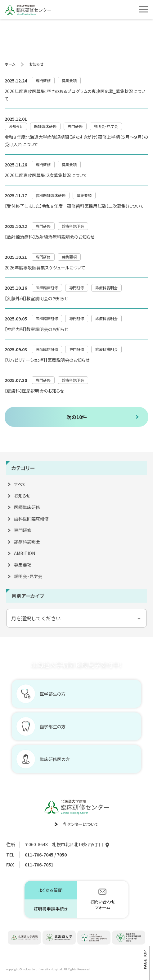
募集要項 (23, 565)
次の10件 (77, 417)
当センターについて (81, 824)
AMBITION (25, 553)
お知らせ (22, 496)
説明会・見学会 (28, 576)
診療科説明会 (27, 542)
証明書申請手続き (51, 909)
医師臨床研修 (27, 507)
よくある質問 (50, 890)
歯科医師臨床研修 (31, 519)
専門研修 (23, 530)
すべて (20, 484)
